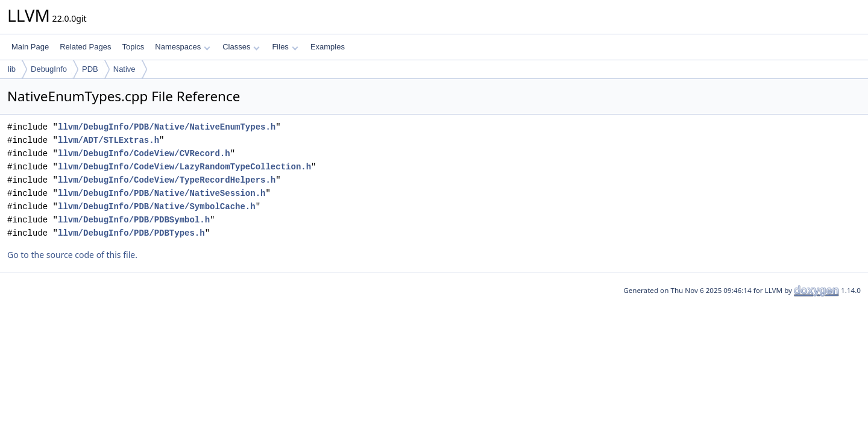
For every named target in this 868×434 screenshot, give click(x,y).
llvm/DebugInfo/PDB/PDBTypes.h (131, 233)
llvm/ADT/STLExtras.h (108, 140)
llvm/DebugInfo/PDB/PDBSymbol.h (134, 220)
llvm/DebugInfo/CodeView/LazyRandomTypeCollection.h (184, 167)
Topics (133, 47)
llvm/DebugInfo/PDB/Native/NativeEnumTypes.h (167, 127)
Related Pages (85, 47)
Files (285, 47)
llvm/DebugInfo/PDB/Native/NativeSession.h (162, 193)
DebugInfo (49, 69)
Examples (328, 47)
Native (124, 69)
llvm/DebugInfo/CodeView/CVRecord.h (144, 153)
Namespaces (182, 47)
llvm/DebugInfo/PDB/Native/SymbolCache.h (157, 206)
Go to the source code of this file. (72, 255)
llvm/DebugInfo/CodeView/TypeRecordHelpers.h (167, 180)
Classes (241, 47)
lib (12, 69)
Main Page (30, 47)
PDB (90, 69)
